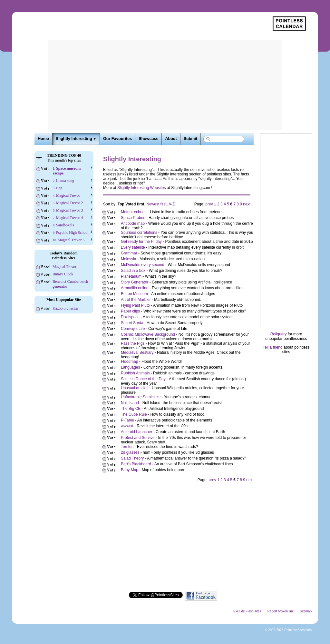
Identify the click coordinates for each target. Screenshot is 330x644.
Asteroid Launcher (136, 432)
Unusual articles (135, 388)
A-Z (172, 204)
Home (43, 139)
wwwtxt (127, 426)
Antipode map (133, 223)
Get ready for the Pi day (141, 242)
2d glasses (130, 452)
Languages (130, 367)
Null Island (130, 403)
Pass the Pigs (133, 343)
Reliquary (279, 334)
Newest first (156, 204)
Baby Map (130, 470)
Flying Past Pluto (135, 305)
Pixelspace (130, 317)
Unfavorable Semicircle (141, 397)
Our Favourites (117, 139)
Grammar (129, 253)
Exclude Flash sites (247, 611)
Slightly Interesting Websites (142, 188)
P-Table (127, 420)
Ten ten (127, 447)
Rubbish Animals (135, 373)
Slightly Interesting (76, 139)
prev (209, 204)
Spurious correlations (139, 233)
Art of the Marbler (136, 300)
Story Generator (135, 282)
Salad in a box (133, 271)
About (171, 139)
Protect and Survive (138, 438)
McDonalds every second (143, 265)
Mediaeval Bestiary (137, 352)
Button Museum (134, 294)
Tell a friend (272, 347)
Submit (190, 139)
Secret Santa (132, 323)
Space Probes (133, 218)
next (247, 204)
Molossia (128, 259)
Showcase (148, 139)
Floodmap (129, 362)
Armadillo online (135, 288)
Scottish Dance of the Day (143, 379)
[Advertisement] (165, 85)
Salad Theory (132, 458)
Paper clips (130, 311)
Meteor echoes (134, 212)
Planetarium (131, 276)
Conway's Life (133, 329)
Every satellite (133, 247)
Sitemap (306, 611)
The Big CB (131, 409)
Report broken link (281, 611)
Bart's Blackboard (136, 464)
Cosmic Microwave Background (148, 334)
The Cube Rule (134, 414)
